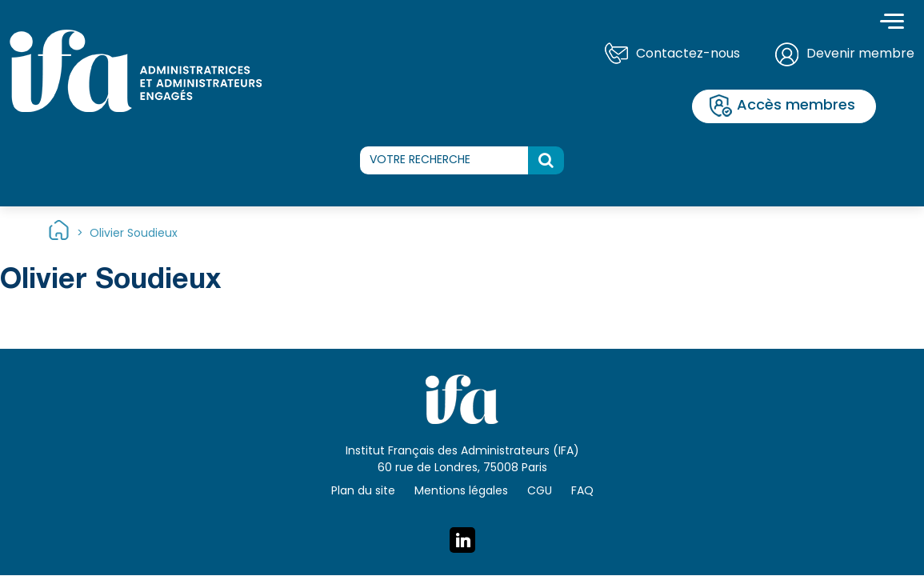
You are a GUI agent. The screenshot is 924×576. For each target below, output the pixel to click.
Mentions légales (461, 492)
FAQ (582, 492)
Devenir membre (860, 54)
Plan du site (363, 492)
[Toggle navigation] (892, 23)
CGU (540, 492)
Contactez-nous (688, 54)
